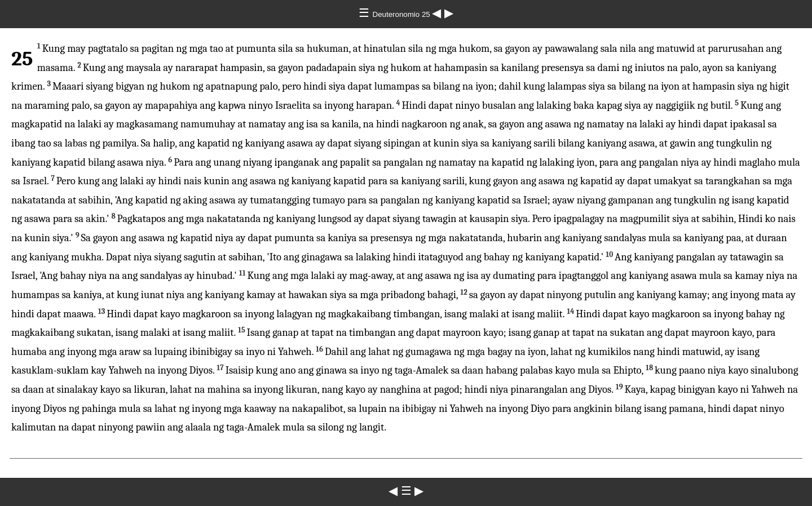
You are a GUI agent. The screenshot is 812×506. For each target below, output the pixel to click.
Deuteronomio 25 (403, 14)
